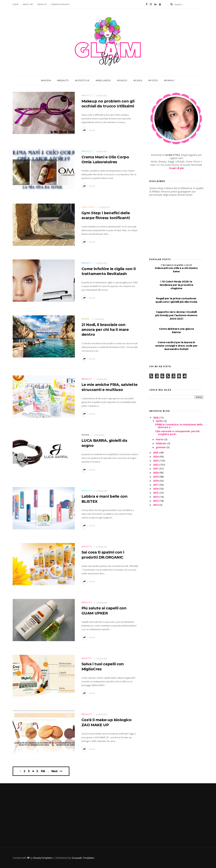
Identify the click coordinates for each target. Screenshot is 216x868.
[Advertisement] (175, 226)
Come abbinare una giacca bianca (176, 330)
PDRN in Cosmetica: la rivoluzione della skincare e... (179, 426)
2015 (156, 493)
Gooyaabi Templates (83, 858)
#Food (153, 80)
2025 (156, 452)
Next (54, 771)
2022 (156, 465)
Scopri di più (176, 168)
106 (43, 771)
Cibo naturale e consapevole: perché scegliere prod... (177, 433)
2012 (156, 505)
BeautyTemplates (43, 858)
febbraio (161, 443)
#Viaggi (122, 80)
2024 (156, 457)
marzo (160, 439)
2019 (156, 477)
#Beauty (63, 80)
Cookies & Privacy (60, 4)
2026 (156, 418)
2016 (156, 489)
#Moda (46, 80)
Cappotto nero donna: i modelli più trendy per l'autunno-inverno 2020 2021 (176, 315)
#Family (170, 80)
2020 (156, 473)
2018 (156, 481)
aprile (160, 421)
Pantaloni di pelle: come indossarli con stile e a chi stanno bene (176, 268)
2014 (156, 497)
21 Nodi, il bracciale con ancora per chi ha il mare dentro (105, 330)
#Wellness (103, 80)
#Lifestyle (82, 80)
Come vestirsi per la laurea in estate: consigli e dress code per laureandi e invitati (176, 346)
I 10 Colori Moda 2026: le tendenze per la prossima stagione (176, 285)
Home (16, 4)
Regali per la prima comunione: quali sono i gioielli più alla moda (176, 300)
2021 (156, 469)
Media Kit (42, 4)
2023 (156, 461)
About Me (28, 4)
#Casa (138, 80)
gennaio (161, 447)
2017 (156, 485)
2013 (156, 501)
